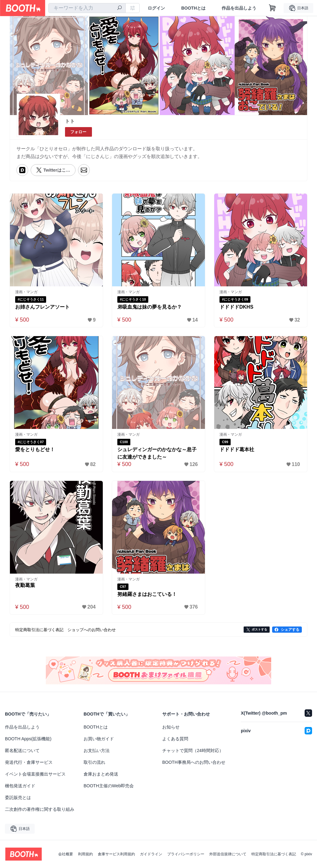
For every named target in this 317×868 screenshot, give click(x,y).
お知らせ (171, 727)
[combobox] (87, 8)
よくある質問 (175, 739)
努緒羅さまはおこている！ (147, 594)
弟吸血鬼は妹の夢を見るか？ (150, 307)
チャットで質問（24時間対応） (193, 750)
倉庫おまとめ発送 (101, 774)
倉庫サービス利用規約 (116, 854)
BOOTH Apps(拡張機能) (28, 739)
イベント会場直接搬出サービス (35, 774)
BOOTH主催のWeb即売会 (109, 786)
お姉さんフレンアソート (42, 307)
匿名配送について (22, 750)
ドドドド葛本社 (237, 449)
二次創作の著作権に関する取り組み (40, 809)
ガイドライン (151, 854)
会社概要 (66, 854)
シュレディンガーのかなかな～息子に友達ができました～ (157, 453)
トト (70, 121)
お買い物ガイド (99, 739)
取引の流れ (94, 762)
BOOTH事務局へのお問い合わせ (194, 762)
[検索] (119, 8)
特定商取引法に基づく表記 (274, 854)
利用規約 (85, 854)
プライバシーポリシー (186, 854)
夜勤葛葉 (25, 585)
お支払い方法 (97, 750)
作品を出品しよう (239, 8)
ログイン (156, 8)
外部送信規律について (228, 854)
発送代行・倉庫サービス (29, 762)
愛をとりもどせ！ (35, 449)
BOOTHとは (193, 8)
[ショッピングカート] (272, 8)
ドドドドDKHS (236, 307)
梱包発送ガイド (20, 786)
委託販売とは (18, 797)
